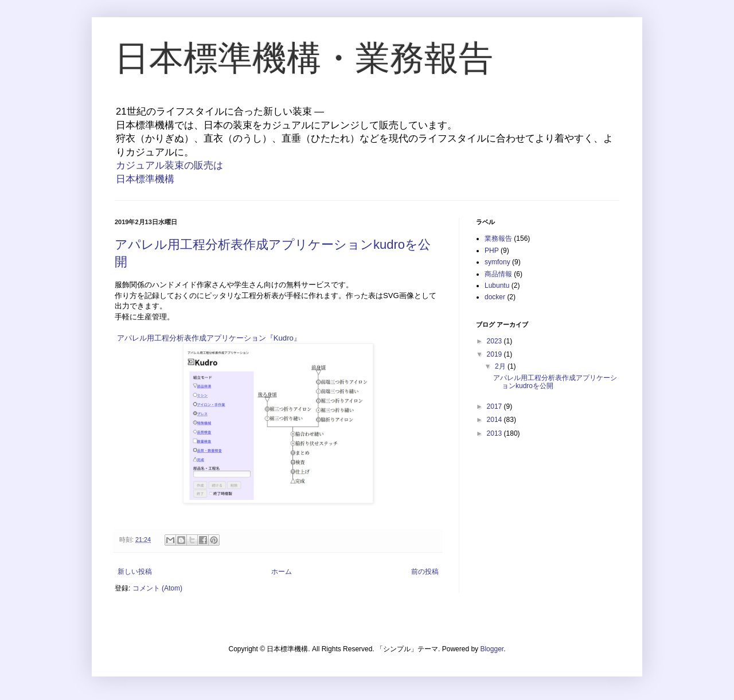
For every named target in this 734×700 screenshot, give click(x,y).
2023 (495, 341)
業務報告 (498, 238)
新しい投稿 (135, 572)
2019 (495, 354)
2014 (495, 420)
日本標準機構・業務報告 (304, 58)
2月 (501, 366)
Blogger (492, 649)
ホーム (282, 572)
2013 (495, 433)
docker (495, 297)
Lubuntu (497, 286)
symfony (497, 262)
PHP (492, 251)
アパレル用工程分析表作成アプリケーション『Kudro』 (209, 338)
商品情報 (498, 274)
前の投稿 (425, 572)
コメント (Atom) (157, 588)
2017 (495, 406)
